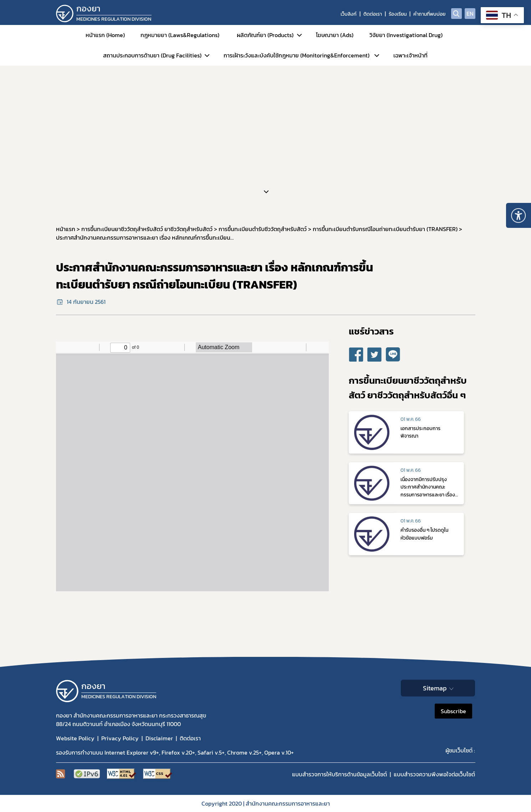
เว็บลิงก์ (349, 14)
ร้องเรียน (398, 14)
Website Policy (75, 738)
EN (470, 14)
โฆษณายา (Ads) (335, 35)
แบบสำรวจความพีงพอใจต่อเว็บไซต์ (434, 774)
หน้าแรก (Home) (105, 35)
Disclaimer (159, 738)
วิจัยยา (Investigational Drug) (406, 35)
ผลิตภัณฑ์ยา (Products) (265, 35)
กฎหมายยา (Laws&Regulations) (180, 35)
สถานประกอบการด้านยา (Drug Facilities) (152, 55)
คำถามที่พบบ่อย (429, 14)
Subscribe (453, 711)
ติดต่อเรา (373, 14)
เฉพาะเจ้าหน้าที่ (410, 55)
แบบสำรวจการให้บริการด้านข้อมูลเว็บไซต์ (339, 774)
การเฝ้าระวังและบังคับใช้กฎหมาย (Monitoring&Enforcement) (297, 55)
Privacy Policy (120, 738)
